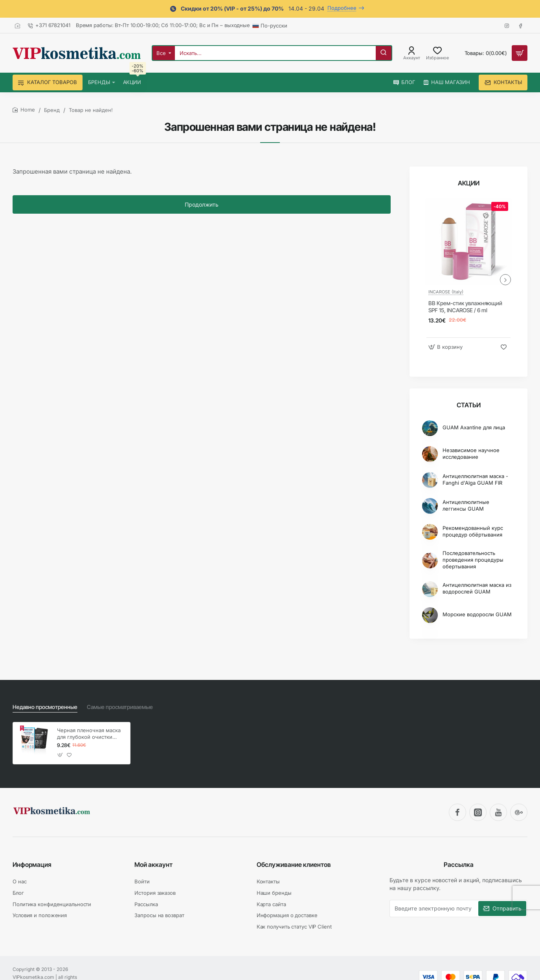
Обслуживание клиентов (294, 865)
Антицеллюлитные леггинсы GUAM (466, 505)
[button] (446, 347)
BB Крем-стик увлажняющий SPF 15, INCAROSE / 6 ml (465, 307)
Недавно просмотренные (45, 707)
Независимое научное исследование (471, 453)
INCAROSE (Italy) (446, 292)
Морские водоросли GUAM (477, 614)
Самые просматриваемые (120, 707)
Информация (32, 865)
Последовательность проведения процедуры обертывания (473, 560)
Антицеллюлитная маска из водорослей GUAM (477, 588)
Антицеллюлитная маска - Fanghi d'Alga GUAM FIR (475, 479)
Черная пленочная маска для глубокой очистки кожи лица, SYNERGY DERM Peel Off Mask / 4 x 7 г (89, 734)
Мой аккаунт (153, 865)
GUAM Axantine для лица (474, 427)
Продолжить (202, 204)
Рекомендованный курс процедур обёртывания (473, 531)
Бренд (52, 110)
